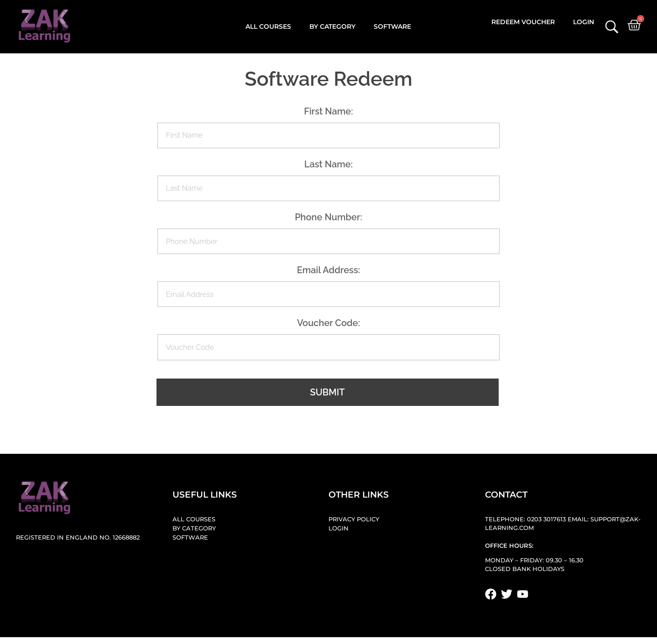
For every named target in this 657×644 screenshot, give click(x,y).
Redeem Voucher (523, 22)
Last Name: (328, 164)
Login (584, 22)
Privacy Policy (354, 519)
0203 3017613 (546, 519)
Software (392, 26)
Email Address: (328, 270)
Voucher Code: (328, 323)
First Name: (328, 111)
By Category (332, 26)
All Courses (268, 26)
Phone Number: (328, 217)
